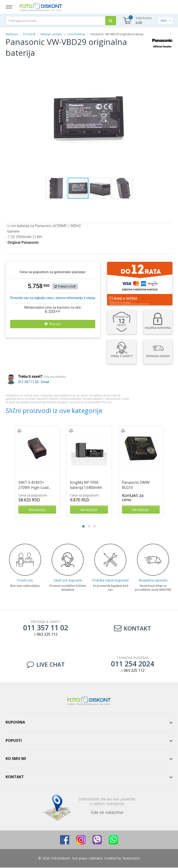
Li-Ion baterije (76, 34)
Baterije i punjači (51, 34)
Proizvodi (30, 34)
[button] (143, 65)
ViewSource (131, 859)
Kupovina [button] (15, 723)
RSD (164, 21)
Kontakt (132, 629)
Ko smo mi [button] (16, 759)
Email (45, 382)
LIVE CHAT (46, 665)
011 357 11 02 (28, 382)
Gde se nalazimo (107, 813)
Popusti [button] (14, 741)
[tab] (89, 723)
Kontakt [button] (15, 777)
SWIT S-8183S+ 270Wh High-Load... (34, 485)
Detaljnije (37, 510)
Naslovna (12, 34)
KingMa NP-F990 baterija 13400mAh (86, 485)
